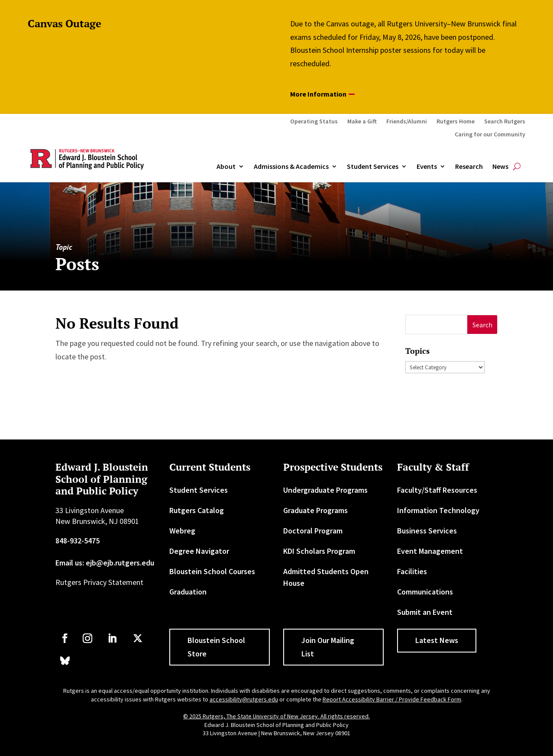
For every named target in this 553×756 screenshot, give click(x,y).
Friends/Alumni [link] (407, 122)
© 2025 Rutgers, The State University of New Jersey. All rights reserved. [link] (276, 716)
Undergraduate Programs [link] (325, 490)
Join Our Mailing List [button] (328, 647)
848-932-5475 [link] (78, 541)
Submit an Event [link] (425, 612)
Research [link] (469, 167)
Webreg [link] (182, 531)
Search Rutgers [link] (505, 122)
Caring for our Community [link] (490, 135)
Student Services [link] (373, 167)
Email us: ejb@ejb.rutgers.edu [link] (105, 563)
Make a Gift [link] (362, 122)
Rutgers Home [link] (456, 122)
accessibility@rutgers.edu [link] (244, 699)
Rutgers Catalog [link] (197, 510)
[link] (65, 638)
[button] (482, 325)
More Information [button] (318, 94)
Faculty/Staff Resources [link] (437, 490)
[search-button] (517, 167)
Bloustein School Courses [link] (212, 571)
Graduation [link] (188, 592)
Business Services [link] (427, 531)
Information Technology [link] (438, 510)
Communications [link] (425, 592)
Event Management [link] (430, 551)
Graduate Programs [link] (315, 510)
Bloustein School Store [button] (216, 647)
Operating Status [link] (314, 122)
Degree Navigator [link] (199, 551)
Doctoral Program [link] (313, 531)
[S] (437, 325)
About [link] (226, 167)
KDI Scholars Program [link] (319, 551)
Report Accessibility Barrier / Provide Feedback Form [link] (392, 699)
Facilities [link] (412, 571)
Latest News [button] (437, 640)
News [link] (500, 167)
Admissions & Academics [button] (291, 167)
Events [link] (427, 167)
